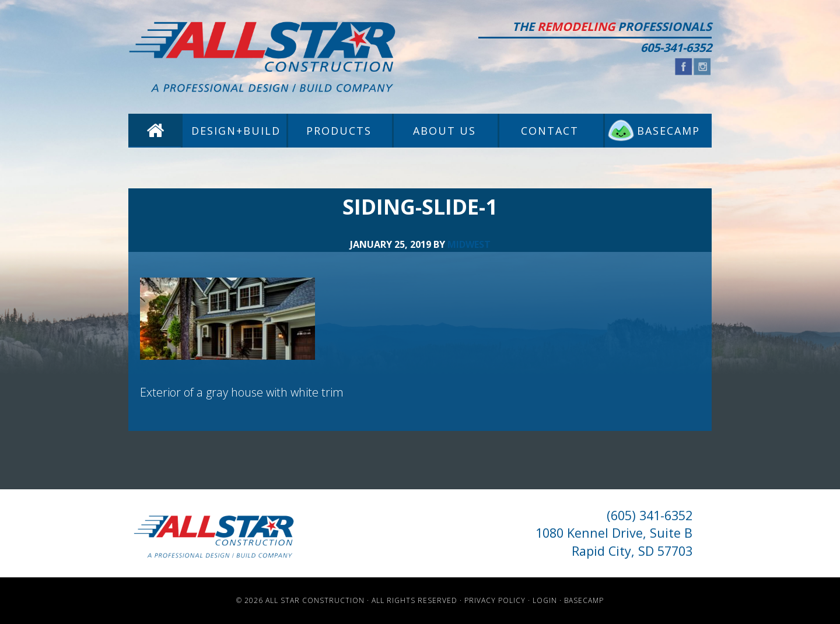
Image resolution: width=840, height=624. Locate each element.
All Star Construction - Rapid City (262, 57)
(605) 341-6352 (650, 515)
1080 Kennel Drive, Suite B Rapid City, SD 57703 (614, 541)
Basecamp (584, 600)
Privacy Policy (495, 600)
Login (545, 600)
